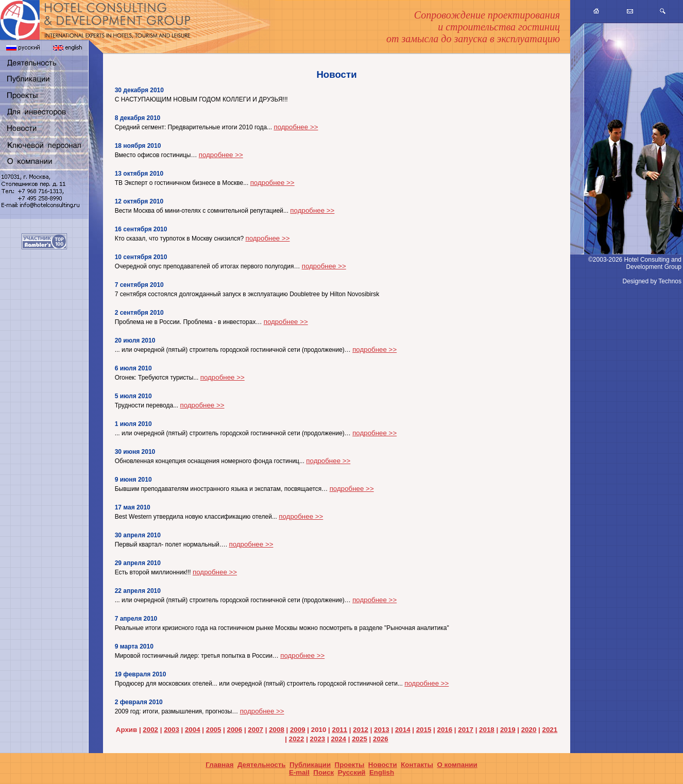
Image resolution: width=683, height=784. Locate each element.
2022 (297, 739)
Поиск (323, 772)
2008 (277, 730)
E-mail (299, 772)
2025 (360, 739)
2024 (338, 739)
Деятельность (262, 765)
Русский (352, 772)
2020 (529, 730)
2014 (403, 730)
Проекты (350, 765)
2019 (508, 730)
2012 (361, 730)
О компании (457, 765)
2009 (298, 730)
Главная (219, 765)
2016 (445, 730)
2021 (550, 730)
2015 (424, 730)
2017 (466, 730)
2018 (487, 730)
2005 (214, 730)
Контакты (417, 765)
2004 (193, 730)
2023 (318, 739)
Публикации (310, 765)
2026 (381, 739)
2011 (340, 730)
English (382, 772)
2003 (172, 730)
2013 (382, 730)
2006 (235, 730)
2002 (150, 730)
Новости (383, 765)
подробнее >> (296, 127)
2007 (255, 730)
